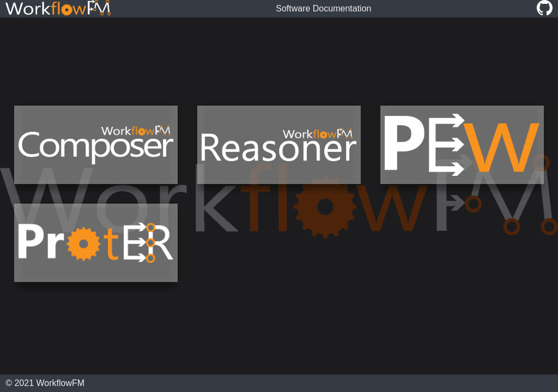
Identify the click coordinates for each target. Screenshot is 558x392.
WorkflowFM (61, 383)
